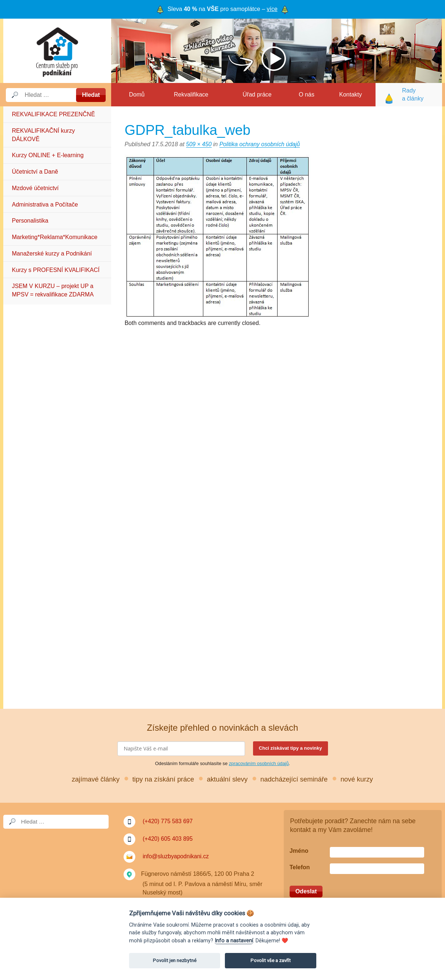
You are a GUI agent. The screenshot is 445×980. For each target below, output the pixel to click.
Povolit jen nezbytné (175, 960)
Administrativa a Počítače (45, 205)
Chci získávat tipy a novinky (291, 748)
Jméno (299, 851)
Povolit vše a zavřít (271, 960)
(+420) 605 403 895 (168, 839)
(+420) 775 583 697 (168, 821)
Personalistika (30, 221)
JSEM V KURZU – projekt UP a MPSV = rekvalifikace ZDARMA (53, 290)
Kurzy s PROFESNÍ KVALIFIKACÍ (56, 270)
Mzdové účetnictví (35, 188)
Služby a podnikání (57, 51)
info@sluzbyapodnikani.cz (176, 856)
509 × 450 (199, 144)
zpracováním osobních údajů (259, 763)
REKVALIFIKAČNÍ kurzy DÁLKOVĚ (44, 135)
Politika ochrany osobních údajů (261, 144)
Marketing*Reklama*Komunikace (55, 237)
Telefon (300, 867)
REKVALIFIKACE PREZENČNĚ (54, 114)
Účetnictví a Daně (35, 172)
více (272, 9)
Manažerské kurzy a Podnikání (52, 253)
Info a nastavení (234, 941)
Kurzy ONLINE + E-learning (48, 155)
